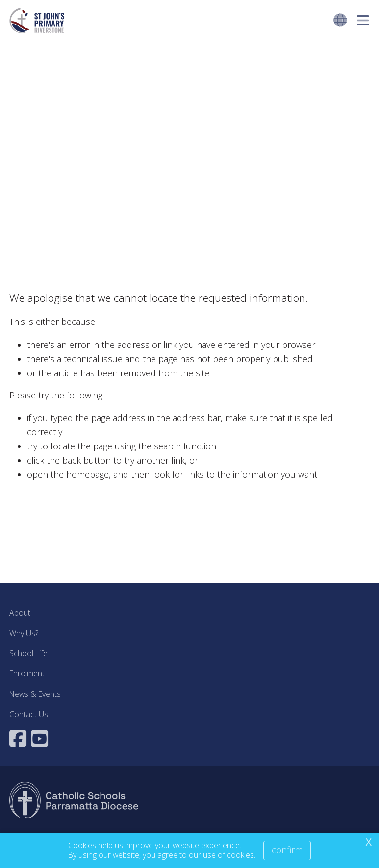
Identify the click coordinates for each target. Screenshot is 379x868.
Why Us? (24, 633)
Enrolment (27, 673)
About (20, 613)
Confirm (287, 850)
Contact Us (29, 714)
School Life (28, 653)
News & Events (35, 694)
